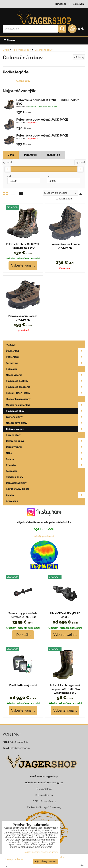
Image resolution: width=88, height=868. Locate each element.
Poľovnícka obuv (45, 411)
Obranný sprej (45, 447)
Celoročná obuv (45, 429)
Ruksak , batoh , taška (45, 393)
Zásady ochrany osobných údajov (41, 852)
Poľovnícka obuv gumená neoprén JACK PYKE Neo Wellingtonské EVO (65, 689)
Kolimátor (12, 369)
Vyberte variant (23, 265)
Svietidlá (45, 465)
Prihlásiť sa (61, 4)
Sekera (45, 459)
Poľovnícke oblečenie (45, 387)
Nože (45, 453)
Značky (45, 495)
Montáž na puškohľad (45, 405)
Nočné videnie (45, 375)
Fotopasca (12, 471)
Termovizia (45, 363)
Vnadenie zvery (15, 477)
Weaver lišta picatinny (18, 399)
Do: (63, 179)
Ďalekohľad (45, 351)
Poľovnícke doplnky (45, 381)
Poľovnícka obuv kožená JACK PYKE (42, 120)
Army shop (12, 501)
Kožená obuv (23, 81)
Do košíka (23, 635)
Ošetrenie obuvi (45, 441)
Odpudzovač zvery (16, 483)
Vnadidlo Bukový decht (23, 685)
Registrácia (78, 4)
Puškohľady (45, 357)
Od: (24, 179)
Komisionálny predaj (17, 489)
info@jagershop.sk (44, 536)
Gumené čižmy (45, 417)
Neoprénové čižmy (45, 423)
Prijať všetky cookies (45, 861)
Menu (9, 40)
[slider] (8, 169)
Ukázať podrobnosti (14, 860)
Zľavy (11, 345)
